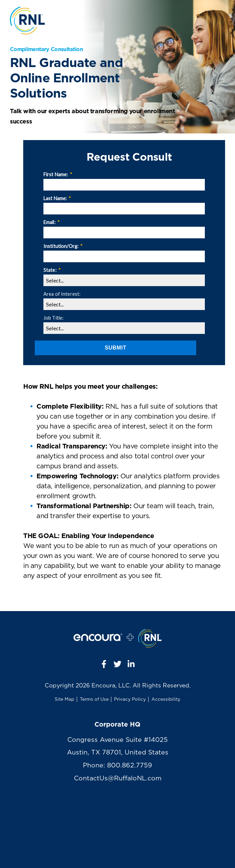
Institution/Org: (63, 246)
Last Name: (57, 198)
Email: (52, 222)
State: (52, 270)
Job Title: (54, 318)
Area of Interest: (62, 294)
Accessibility (166, 699)
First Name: (58, 174)
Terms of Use (94, 699)
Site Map (64, 699)
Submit (116, 348)
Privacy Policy (130, 699)
